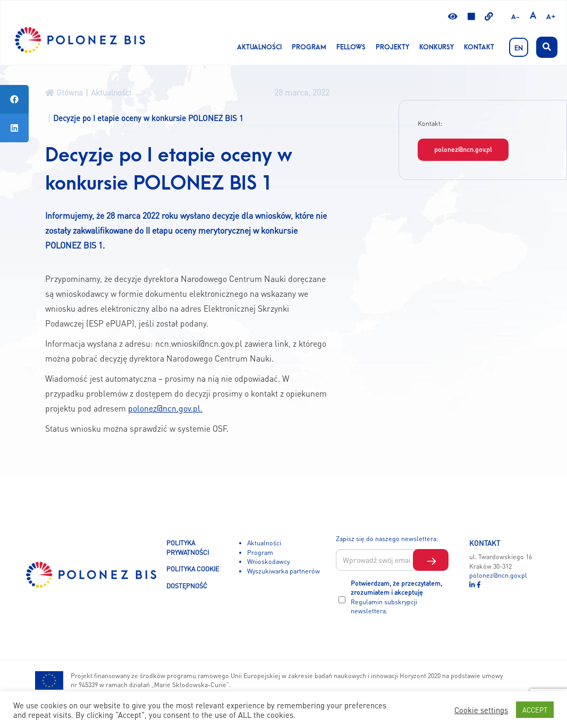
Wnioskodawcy (268, 561)
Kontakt (479, 47)
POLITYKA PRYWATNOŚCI (188, 547)
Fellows (351, 47)
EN (519, 48)
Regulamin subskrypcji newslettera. (384, 606)
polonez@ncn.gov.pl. (165, 408)
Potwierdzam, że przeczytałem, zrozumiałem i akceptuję (396, 597)
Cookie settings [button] (481, 710)
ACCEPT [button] (535, 710)
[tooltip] (14, 99)
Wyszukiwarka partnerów (283, 571)
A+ (551, 17)
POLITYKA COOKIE (193, 569)
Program (309, 47)
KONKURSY (437, 47)
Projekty (392, 47)
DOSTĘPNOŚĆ (187, 586)
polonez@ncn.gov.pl (463, 149)
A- (515, 17)
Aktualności (259, 47)
